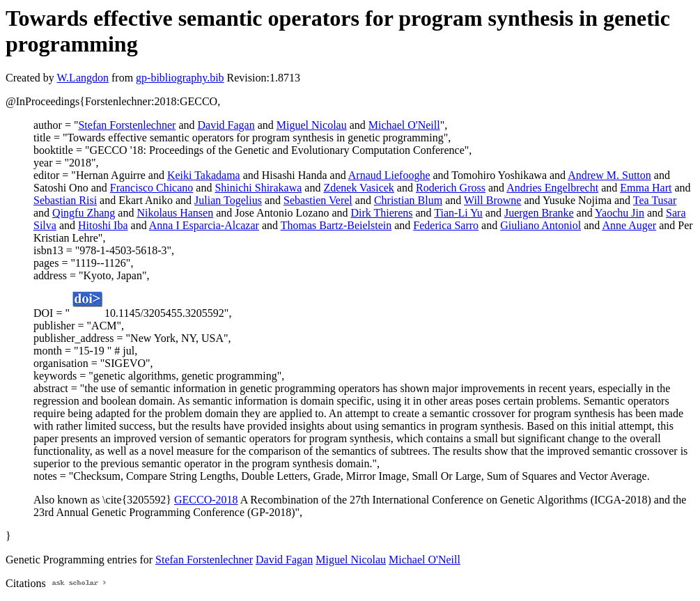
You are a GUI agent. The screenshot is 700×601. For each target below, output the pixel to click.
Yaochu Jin (620, 213)
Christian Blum (408, 200)
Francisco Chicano (152, 188)
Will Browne (492, 200)
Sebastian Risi (65, 200)
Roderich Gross (451, 188)
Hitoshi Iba (103, 225)
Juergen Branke (539, 213)
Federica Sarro (446, 225)
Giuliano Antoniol (540, 225)
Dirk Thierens (381, 213)
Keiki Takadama (204, 175)
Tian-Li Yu (458, 213)
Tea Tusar (655, 200)
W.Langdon (83, 78)
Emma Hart (646, 188)
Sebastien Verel (318, 200)
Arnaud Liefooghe (389, 175)
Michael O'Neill (404, 125)
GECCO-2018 (206, 500)
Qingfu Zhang (84, 213)
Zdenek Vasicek (358, 188)
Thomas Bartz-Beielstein (336, 225)
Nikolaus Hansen (175, 213)
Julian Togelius (228, 200)
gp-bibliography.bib (180, 78)
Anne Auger (629, 225)
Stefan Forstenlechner (127, 125)
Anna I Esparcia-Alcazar (204, 225)
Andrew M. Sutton (609, 175)
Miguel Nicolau (312, 125)
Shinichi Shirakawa (258, 188)
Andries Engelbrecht (552, 188)
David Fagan (226, 125)
